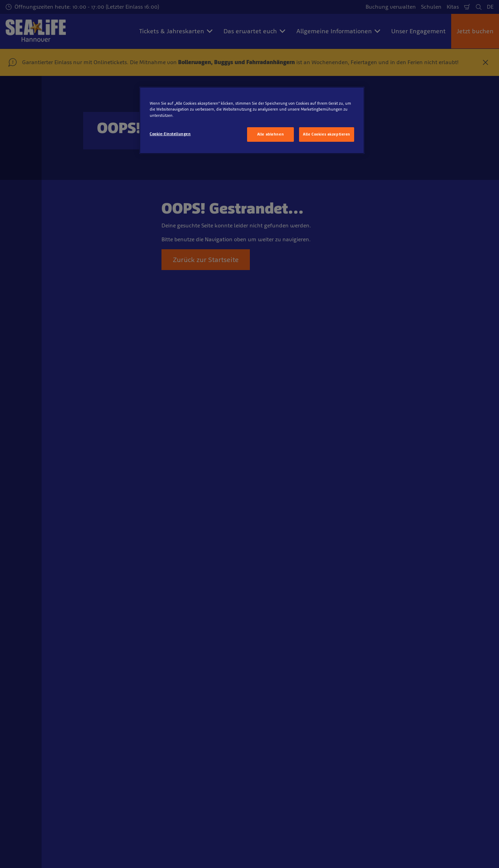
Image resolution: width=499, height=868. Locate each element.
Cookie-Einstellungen (170, 134)
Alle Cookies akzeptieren (327, 134)
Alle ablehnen (270, 134)
